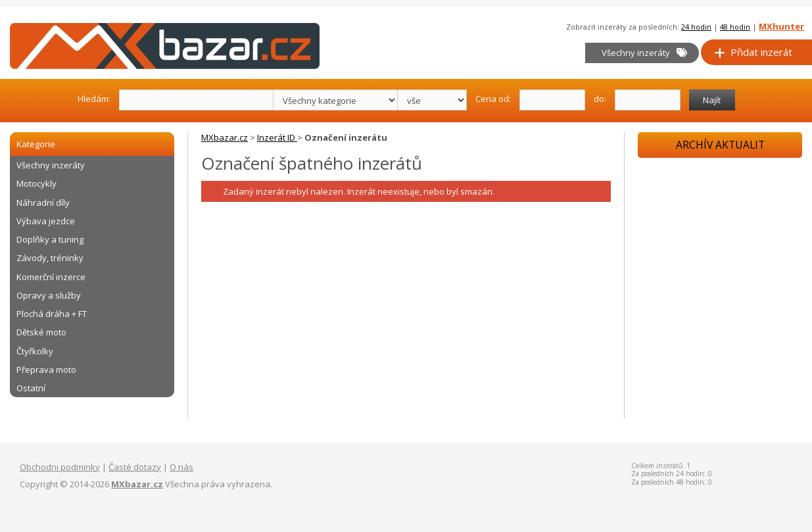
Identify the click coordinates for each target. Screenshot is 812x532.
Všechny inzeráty (644, 53)
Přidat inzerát (753, 52)
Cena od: (493, 98)
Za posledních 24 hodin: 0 (672, 473)
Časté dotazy (135, 467)
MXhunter (781, 26)
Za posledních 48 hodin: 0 (672, 482)
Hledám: (94, 98)
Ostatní (31, 388)
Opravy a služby (49, 295)
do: (600, 98)
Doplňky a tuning (50, 239)
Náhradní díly (43, 203)
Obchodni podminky (60, 467)
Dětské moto (41, 332)
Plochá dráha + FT (52, 314)
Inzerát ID (277, 137)
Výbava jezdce (46, 221)
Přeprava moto (46, 370)
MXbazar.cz (225, 137)
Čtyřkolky (35, 351)
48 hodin (735, 27)
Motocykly (36, 183)
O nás (181, 467)
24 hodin (696, 27)
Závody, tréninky (50, 258)
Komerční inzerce (51, 277)
